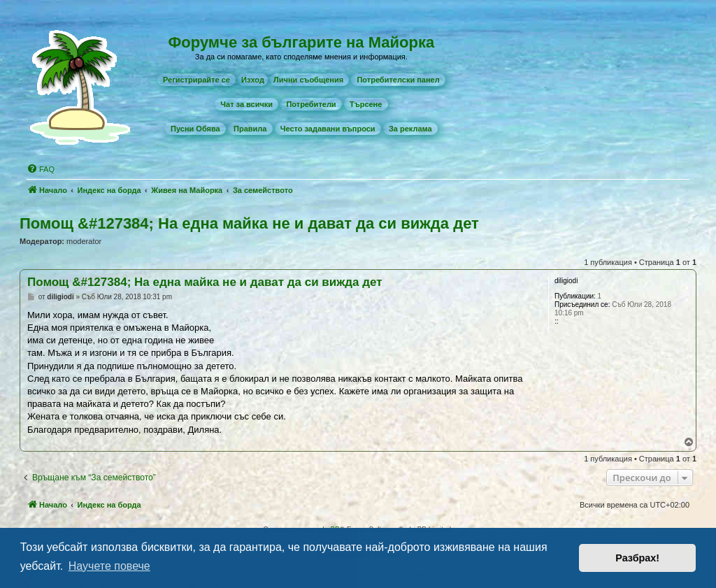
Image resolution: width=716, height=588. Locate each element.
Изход (253, 80)
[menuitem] (196, 80)
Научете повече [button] (109, 566)
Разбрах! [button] (637, 558)
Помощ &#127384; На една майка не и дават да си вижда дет (249, 223)
